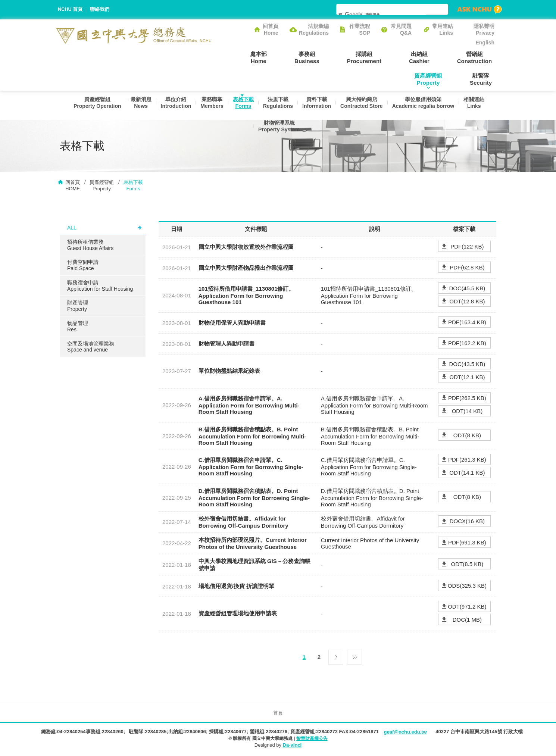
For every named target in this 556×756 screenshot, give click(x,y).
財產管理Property (78, 307)
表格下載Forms (242, 105)
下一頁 (336, 656)
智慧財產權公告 (312, 739)
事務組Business (274, 57)
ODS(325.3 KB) (467, 586)
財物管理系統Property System (278, 133)
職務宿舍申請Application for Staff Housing (100, 286)
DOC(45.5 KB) (467, 289)
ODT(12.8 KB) (467, 302)
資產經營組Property (480, 57)
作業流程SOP (360, 29)
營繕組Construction (427, 57)
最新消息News (136, 105)
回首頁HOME (73, 186)
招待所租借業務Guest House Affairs (90, 246)
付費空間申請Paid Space (83, 266)
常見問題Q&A (401, 29)
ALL (72, 228)
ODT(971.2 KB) (467, 607)
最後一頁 (354, 656)
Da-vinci (292, 746)
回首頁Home (271, 29)
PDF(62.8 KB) (467, 268)
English (485, 43)
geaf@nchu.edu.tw (405, 733)
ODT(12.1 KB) (467, 378)
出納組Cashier (377, 57)
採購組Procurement (327, 57)
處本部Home (231, 57)
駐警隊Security (483, 79)
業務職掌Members (209, 105)
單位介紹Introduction (172, 105)
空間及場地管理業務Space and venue (91, 348)
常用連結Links (443, 29)
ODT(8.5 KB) (467, 565)
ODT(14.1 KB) (467, 473)
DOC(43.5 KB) (467, 365)
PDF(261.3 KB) (467, 460)
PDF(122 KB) (467, 247)
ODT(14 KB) (467, 412)
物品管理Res (78, 327)
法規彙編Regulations (314, 29)
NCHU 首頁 (70, 10)
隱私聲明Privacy (484, 29)
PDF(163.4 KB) (467, 323)
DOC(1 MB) (467, 620)
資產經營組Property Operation (91, 105)
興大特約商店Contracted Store (363, 105)
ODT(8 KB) (467, 436)
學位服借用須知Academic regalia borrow (426, 105)
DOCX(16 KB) (467, 522)
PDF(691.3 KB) (467, 543)
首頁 (278, 714)
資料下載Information (317, 105)
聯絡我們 (100, 10)
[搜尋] (382, 15)
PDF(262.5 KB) (467, 399)
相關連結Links (478, 105)
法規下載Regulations (278, 105)
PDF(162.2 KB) (467, 344)
